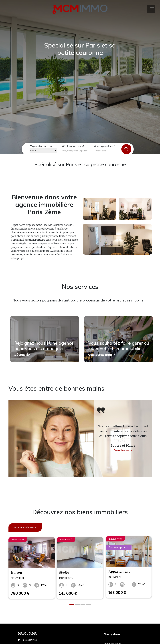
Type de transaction (41, 146)
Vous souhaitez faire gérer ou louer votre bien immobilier (116, 344)
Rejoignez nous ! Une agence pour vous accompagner (44, 347)
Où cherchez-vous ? (73, 146)
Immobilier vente (112, 642)
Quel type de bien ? (104, 146)
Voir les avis (123, 450)
